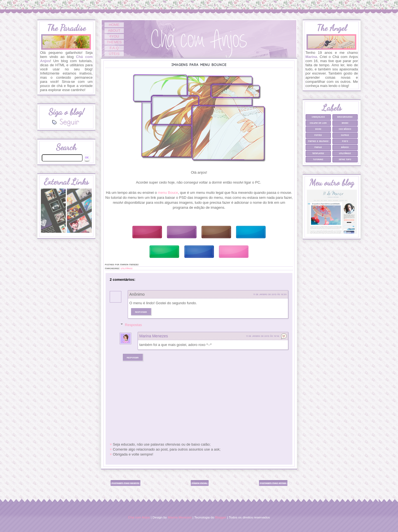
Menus (318, 147)
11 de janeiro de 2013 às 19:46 (263, 336)
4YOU (114, 36)
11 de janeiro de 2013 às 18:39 (270, 294)
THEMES (114, 42)
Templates (318, 153)
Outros (345, 135)
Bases (345, 123)
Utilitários (127, 268)
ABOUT (114, 31)
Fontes (318, 135)
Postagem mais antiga (273, 483)
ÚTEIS (114, 54)
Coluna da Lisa (318, 123)
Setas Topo (345, 159)
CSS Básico (345, 129)
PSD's (345, 141)
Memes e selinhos (318, 141)
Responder (141, 312)
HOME (114, 25)
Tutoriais (318, 159)
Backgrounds (345, 117)
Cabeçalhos (318, 117)
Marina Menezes (154, 336)
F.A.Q (114, 48)
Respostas (133, 325)
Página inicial (200, 483)
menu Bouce (168, 193)
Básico (345, 147)
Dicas (318, 129)
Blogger (221, 517)
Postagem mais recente (125, 483)
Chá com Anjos (139, 517)
